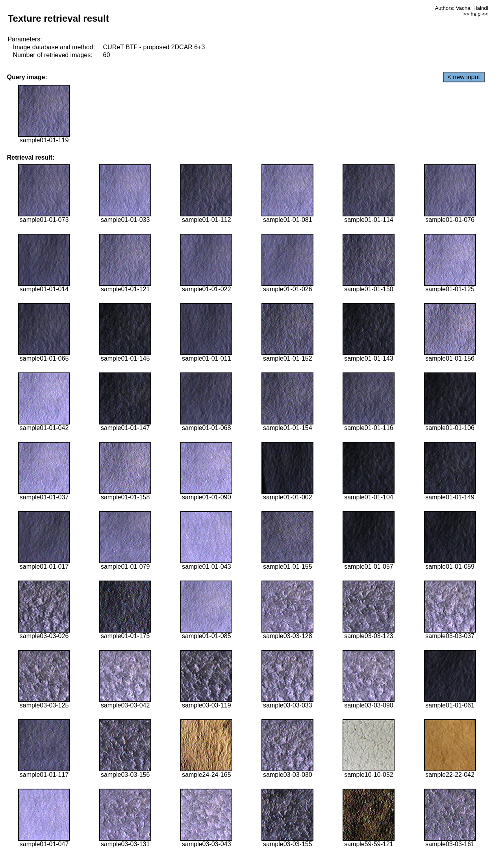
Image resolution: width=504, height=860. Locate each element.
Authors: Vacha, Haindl (461, 8)
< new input (464, 77)
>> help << (476, 14)
